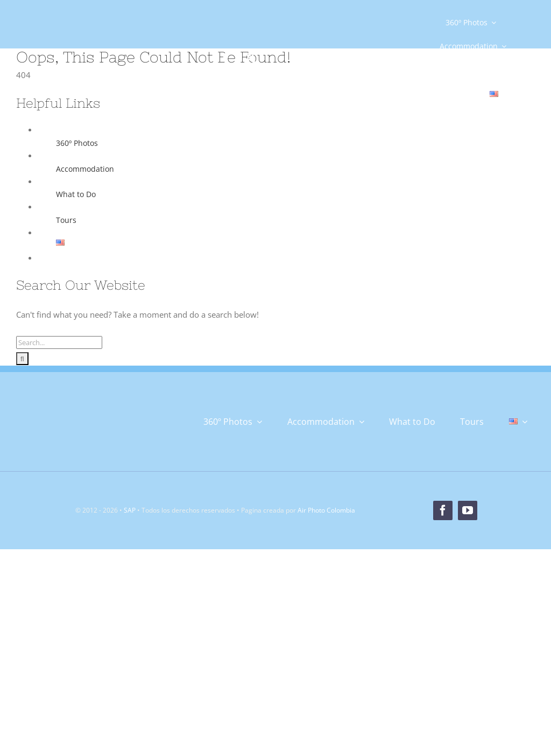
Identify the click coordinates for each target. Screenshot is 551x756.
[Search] (22, 359)
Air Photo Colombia (326, 510)
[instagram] (275, 55)
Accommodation (85, 169)
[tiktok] (300, 55)
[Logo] (78, 47)
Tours (66, 220)
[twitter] (251, 58)
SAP (130, 510)
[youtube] (325, 58)
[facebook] (226, 58)
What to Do (76, 194)
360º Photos (77, 143)
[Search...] (59, 342)
